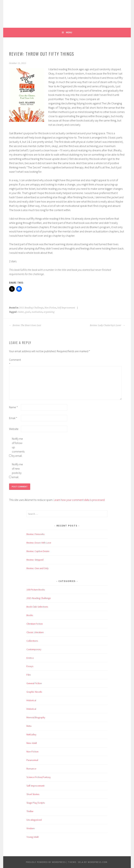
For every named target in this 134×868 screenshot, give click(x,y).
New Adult (32, 743)
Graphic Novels (34, 692)
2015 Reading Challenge (31, 308)
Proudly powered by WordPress (46, 862)
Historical (31, 700)
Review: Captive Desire (38, 551)
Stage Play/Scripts (36, 803)
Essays (30, 666)
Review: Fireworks (35, 534)
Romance (31, 769)
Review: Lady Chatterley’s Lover (107, 325)
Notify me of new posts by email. (17, 471)
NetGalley (31, 734)
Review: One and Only (37, 568)
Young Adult (33, 837)
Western (31, 828)
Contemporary (34, 649)
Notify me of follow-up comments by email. (18, 447)
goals (28, 312)
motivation (37, 312)
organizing (49, 312)
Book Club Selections (37, 607)
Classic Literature (35, 632)
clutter (21, 312)
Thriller (30, 811)
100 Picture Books (36, 590)
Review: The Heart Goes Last (25, 325)
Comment (15, 362)
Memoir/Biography (36, 717)
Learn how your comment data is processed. (79, 500)
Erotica (30, 658)
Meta (29, 726)
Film (29, 675)
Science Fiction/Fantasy (39, 777)
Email (13, 418)
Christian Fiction (35, 624)
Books (30, 615)
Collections (32, 641)
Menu (69, 32)
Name (13, 407)
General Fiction (34, 683)
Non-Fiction (50, 308)
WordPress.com (98, 862)
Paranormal (32, 760)
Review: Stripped (35, 560)
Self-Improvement (66, 308)
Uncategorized (34, 820)
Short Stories (33, 794)
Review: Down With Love (39, 543)
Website (14, 429)
